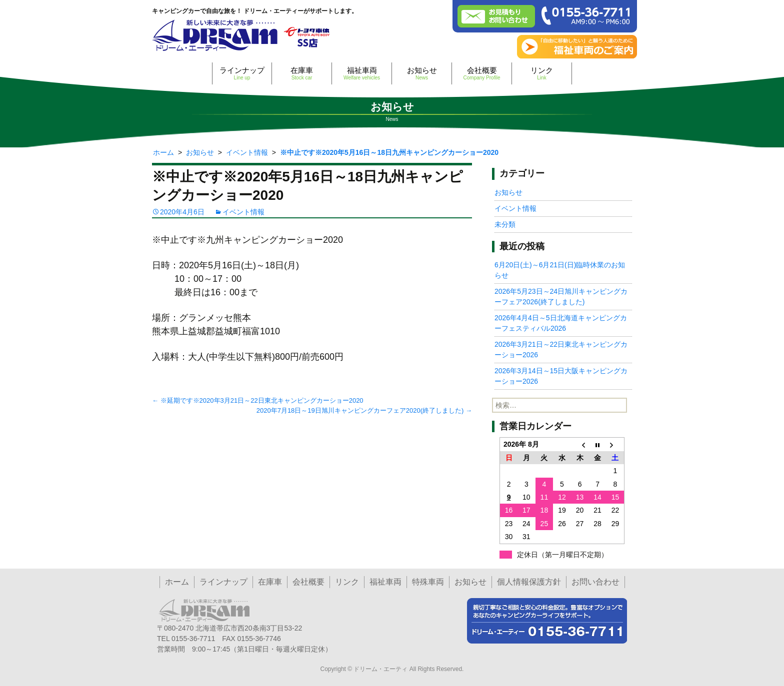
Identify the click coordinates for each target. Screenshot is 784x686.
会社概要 (482, 73)
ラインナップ (242, 73)
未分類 (505, 224)
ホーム (177, 582)
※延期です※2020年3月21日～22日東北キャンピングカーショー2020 (258, 400)
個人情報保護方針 (529, 582)
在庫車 (302, 73)
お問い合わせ (595, 582)
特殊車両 (428, 582)
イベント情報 (243, 212)
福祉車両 (362, 73)
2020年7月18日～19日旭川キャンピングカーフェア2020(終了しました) (364, 410)
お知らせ (422, 73)
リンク (542, 73)
